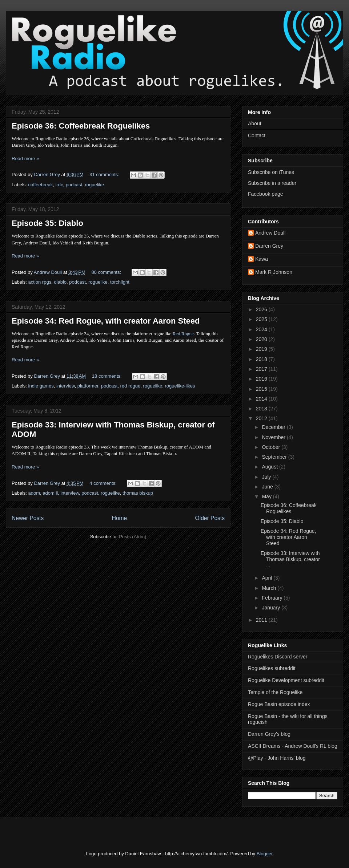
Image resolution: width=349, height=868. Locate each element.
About (255, 123)
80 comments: (107, 272)
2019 (262, 349)
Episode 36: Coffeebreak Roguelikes (81, 126)
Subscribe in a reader (272, 183)
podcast (74, 185)
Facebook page (266, 194)
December (274, 427)
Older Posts (210, 518)
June (268, 487)
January (272, 608)
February (273, 598)
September (275, 457)
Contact (257, 135)
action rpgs (40, 282)
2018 (262, 359)
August (270, 467)
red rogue (131, 386)
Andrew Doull (270, 233)
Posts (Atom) (133, 537)
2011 (262, 620)
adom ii (50, 493)
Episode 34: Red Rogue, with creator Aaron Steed (106, 321)
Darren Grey (269, 246)
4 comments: (104, 483)
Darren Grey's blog (269, 734)
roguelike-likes (180, 386)
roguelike (94, 185)
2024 (262, 329)
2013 (262, 409)
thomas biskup (138, 493)
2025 (262, 319)
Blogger (265, 854)
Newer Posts (28, 518)
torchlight (120, 282)
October (272, 447)
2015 (262, 389)
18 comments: (107, 376)
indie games (41, 386)
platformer (88, 386)
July (267, 477)
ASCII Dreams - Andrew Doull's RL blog (293, 746)
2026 (262, 309)
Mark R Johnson (274, 272)
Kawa (262, 259)
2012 (262, 418)
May (267, 496)
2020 (262, 339)
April (268, 578)
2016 (262, 379)
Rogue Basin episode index (279, 704)
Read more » (25, 159)
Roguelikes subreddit (272, 668)
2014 (262, 399)
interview (66, 386)
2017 (262, 369)
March (270, 588)
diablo (60, 282)
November (274, 437)
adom (34, 493)
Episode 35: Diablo (47, 223)
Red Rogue (183, 334)
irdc (59, 185)
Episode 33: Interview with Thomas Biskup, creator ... (290, 559)
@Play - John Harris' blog (277, 758)
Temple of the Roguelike (275, 692)
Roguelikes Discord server (278, 657)
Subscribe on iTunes (271, 172)
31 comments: (105, 175)
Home (120, 518)
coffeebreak (41, 185)
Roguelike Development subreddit (286, 680)
